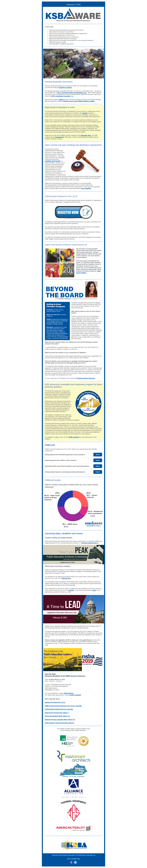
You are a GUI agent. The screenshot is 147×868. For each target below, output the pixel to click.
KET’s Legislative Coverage (61, 96)
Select (98, 455)
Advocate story (86, 135)
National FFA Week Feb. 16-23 (55, 702)
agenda (85, 113)
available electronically (53, 161)
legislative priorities (65, 88)
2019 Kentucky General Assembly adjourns (60, 723)
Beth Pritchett (69, 693)
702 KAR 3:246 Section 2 (89, 543)
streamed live (59, 137)
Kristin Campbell (75, 695)
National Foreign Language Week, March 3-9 (60, 720)
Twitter (61, 100)
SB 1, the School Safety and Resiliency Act (72, 93)
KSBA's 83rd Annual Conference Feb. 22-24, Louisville (63, 706)
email (94, 590)
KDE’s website (74, 437)
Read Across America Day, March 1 (57, 713)
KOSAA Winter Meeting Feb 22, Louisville (59, 709)
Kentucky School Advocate (86, 378)
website (71, 590)
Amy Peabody (86, 188)
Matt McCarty (66, 578)
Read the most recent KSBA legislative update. (79, 101)
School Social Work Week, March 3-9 (57, 716)
